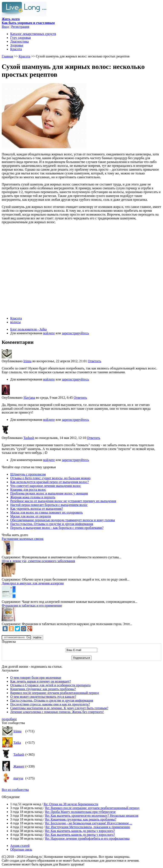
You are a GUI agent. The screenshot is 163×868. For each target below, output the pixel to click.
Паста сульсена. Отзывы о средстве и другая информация (52, 524)
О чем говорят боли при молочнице (36, 678)
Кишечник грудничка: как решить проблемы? (43, 689)
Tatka (17, 743)
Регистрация (20, 27)
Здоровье (17, 45)
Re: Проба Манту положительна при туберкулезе (81, 812)
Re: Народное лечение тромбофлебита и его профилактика (87, 838)
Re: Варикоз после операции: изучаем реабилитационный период (92, 808)
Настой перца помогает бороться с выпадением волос (49, 505)
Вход (5, 27)
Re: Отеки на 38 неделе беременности (71, 804)
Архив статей (20, 846)
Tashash (29, 438)
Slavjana (29, 398)
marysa (18, 778)
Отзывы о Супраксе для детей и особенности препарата (50, 685)
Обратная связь (21, 849)
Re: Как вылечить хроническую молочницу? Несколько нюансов (92, 816)
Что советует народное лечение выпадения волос (46, 486)
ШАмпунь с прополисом (28, 474)
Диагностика (19, 41)
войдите (49, 333)
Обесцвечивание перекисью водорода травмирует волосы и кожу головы (63, 520)
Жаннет (19, 766)
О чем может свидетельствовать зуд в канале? (43, 697)
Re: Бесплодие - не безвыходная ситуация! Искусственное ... (89, 823)
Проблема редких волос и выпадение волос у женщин (49, 493)
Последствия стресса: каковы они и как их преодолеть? (50, 704)
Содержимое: (11, 557)
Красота (16, 49)
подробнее (9, 719)
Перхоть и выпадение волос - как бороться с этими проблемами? (57, 528)
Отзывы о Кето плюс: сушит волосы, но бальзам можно (50, 478)
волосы (15, 322)
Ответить (95, 361)
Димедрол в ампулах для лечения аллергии (33, 583)
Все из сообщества (15, 790)
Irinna (27, 361)
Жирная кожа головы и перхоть (33, 497)
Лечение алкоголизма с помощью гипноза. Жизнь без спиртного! (57, 712)
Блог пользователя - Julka (28, 329)
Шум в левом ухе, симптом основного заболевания (38, 561)
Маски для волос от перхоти (31, 516)
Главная (7, 56)
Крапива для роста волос (28, 490)
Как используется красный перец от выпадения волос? (50, 482)
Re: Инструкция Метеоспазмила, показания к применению (88, 827)
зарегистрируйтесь (75, 333)
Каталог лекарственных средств (33, 34)
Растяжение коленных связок (23, 539)
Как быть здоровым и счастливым (28, 21)
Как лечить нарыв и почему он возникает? (41, 681)
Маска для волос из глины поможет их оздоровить (46, 512)
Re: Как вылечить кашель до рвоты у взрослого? (80, 831)
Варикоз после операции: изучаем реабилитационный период (55, 693)
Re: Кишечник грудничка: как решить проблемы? (81, 819)
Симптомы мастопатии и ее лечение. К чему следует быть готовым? (59, 708)
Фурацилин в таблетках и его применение (32, 605)
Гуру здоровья (20, 38)
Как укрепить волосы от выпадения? (37, 509)
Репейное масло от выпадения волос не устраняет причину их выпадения (63, 501)
